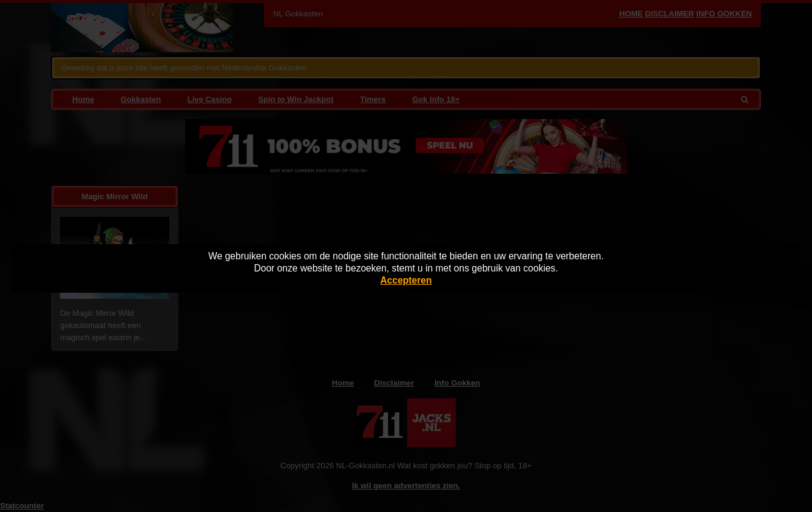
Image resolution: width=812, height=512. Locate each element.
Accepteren (406, 280)
